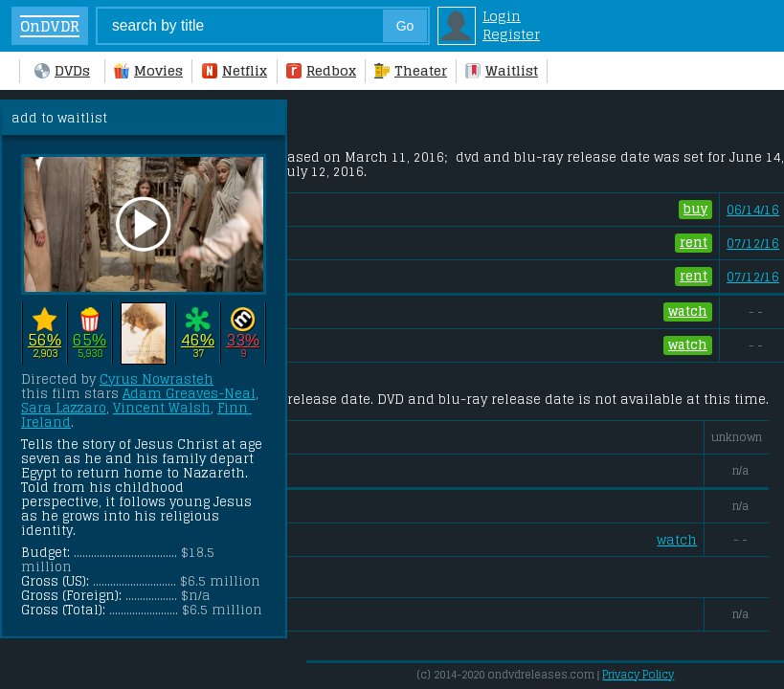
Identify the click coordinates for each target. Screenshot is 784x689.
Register (511, 34)
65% (90, 339)
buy (695, 210)
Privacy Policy (638, 675)
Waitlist (502, 70)
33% (243, 339)
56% (45, 339)
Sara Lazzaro (64, 408)
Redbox (321, 70)
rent (694, 243)
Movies (148, 70)
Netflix (235, 70)
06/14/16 (753, 210)
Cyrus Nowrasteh (157, 379)
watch (688, 312)
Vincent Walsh (162, 408)
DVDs (62, 70)
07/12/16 (753, 244)
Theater (411, 70)
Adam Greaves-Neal (189, 394)
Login (502, 16)
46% (198, 339)
